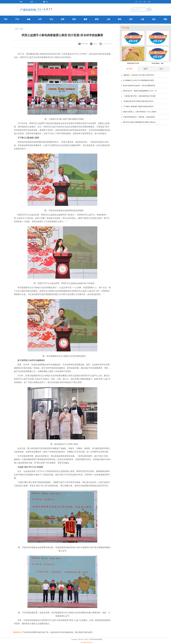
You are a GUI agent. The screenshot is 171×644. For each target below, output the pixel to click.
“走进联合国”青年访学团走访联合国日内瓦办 (138, 101)
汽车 (6, 19)
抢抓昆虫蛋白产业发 (133, 63)
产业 (136, 2)
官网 (21, 2)
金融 (28, 19)
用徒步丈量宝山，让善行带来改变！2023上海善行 (140, 112)
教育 (97, 19)
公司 (140, 2)
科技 (149, 2)
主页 (17, 29)
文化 (145, 2)
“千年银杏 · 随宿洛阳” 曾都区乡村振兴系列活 (138, 107)
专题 (165, 19)
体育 (63, 19)
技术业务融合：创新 (158, 63)
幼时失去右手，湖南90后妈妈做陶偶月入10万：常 (140, 91)
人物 (108, 19)
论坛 (154, 19)
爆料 (32, 2)
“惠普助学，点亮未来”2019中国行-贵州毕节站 (138, 75)
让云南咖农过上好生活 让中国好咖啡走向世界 (139, 80)
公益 (142, 19)
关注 (45, 1)
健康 (85, 19)
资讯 (120, 19)
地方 (131, 19)
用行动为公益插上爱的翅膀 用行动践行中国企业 (139, 122)
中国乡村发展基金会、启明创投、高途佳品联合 (139, 117)
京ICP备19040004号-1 (87, 642)
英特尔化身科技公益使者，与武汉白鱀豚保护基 (139, 86)
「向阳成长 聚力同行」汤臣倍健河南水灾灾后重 (139, 96)
